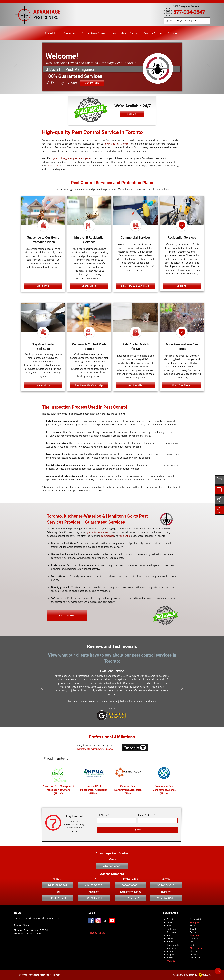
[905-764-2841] (94, 898)
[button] (70, 33)
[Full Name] (116, 821)
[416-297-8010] (94, 885)
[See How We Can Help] (136, 286)
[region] (219, 480)
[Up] (218, 971)
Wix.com (190, 975)
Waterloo (171, 961)
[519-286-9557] (131, 898)
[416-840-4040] (112, 866)
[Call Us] (132, 114)
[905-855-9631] (131, 885)
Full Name (103, 815)
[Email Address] (157, 821)
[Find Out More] (182, 385)
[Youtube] (112, 920)
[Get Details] (92, 83)
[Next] (208, 67)
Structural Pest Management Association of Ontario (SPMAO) (59, 790)
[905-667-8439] (166, 898)
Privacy (56, 975)
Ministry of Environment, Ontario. (95, 749)
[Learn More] (89, 286)
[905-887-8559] (58, 898)
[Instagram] (98, 920)
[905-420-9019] (166, 885)
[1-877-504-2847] (58, 885)
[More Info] (43, 286)
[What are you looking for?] (187, 21)
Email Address (147, 815)
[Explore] (182, 286)
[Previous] (16, 67)
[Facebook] (91, 920)
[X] (105, 920)
